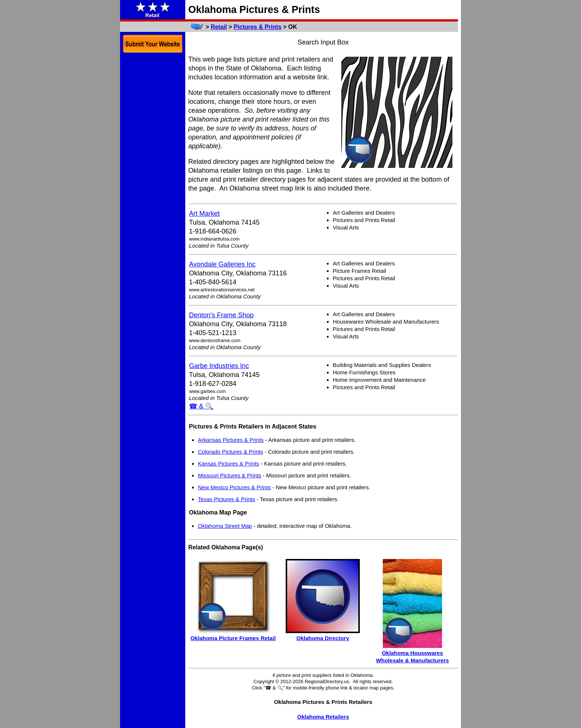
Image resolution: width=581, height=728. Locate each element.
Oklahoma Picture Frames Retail (233, 638)
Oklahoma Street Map (225, 526)
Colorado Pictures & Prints (230, 452)
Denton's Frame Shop (221, 315)
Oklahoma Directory (323, 638)
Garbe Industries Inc (219, 366)
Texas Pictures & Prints (226, 499)
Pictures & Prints (258, 27)
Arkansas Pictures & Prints (231, 440)
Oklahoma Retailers (323, 717)
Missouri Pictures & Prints (230, 475)
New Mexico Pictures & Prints (234, 487)
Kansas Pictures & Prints (228, 464)
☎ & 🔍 (201, 406)
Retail (219, 27)
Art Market (204, 214)
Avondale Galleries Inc (222, 264)
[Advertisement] (153, 170)
